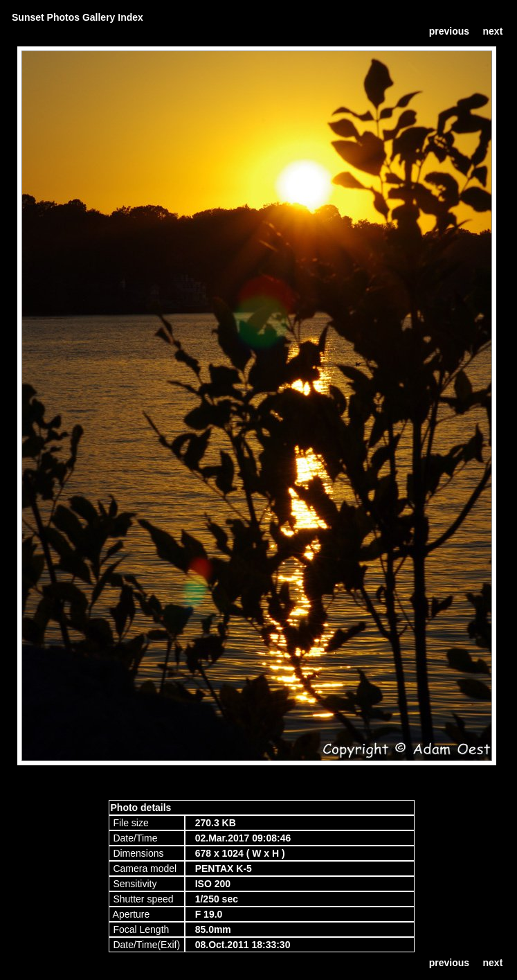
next (493, 31)
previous (449, 31)
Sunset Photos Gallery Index (78, 17)
